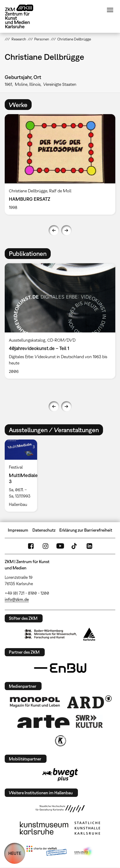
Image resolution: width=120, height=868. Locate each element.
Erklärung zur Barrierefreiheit (86, 530)
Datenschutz (44, 530)
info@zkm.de (17, 599)
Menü (110, 10)
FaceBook (31, 546)
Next (66, 230)
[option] (60, 164)
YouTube (60, 546)
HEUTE (15, 853)
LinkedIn (89, 546)
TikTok (75, 546)
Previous (54, 230)
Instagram (45, 546)
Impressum (18, 530)
